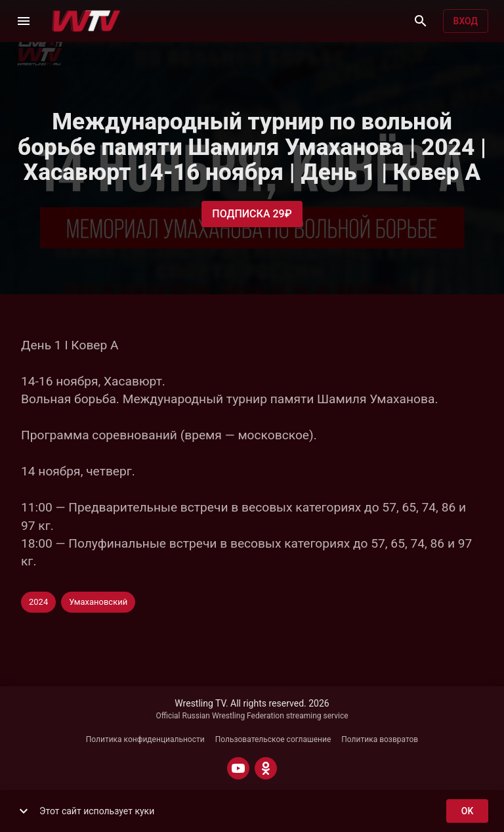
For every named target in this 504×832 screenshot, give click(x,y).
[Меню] (24, 21)
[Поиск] (421, 21)
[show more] (24, 811)
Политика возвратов (380, 739)
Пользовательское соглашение (273, 739)
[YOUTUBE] (238, 768)
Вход (466, 21)
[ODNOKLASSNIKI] (266, 768)
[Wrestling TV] (86, 21)
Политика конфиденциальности (145, 739)
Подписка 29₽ (252, 214)
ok (467, 811)
